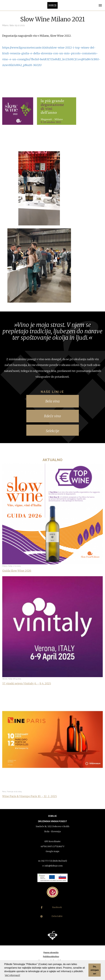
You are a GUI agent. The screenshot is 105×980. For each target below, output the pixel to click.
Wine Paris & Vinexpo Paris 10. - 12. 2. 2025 (30, 796)
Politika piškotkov (51, 957)
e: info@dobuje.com (53, 866)
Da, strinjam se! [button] (95, 970)
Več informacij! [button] (12, 975)
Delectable (51, 916)
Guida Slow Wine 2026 (17, 571)
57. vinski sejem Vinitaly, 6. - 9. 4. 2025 (27, 683)
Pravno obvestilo (51, 953)
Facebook (51, 907)
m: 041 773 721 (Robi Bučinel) (53, 861)
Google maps (52, 851)
